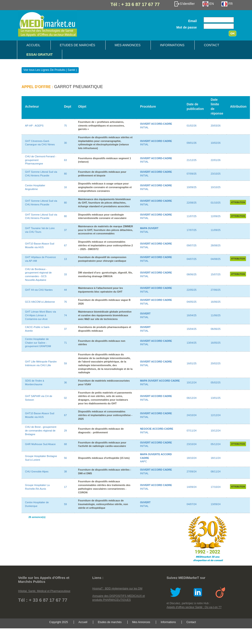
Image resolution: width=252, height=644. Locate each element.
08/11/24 (216, 471)
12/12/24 (216, 415)
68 (65, 444)
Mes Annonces (128, 45)
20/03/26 (216, 126)
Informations (172, 45)
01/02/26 (192, 126)
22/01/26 (216, 160)
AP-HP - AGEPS (34, 126)
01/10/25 (216, 203)
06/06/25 (216, 329)
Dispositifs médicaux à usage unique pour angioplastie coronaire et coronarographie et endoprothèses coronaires (105, 187)
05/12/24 (216, 444)
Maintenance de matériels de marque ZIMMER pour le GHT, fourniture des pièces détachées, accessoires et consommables (105, 230)
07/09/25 (192, 174)
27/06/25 (216, 290)
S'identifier (184, 4)
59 (65, 363)
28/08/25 (216, 245)
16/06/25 (216, 302)
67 (65, 245)
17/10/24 (216, 487)
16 (65, 187)
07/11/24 (192, 431)
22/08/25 (192, 203)
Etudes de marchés (78, 45)
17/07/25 (192, 230)
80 (65, 174)
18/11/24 (216, 458)
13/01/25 (216, 398)
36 (65, 382)
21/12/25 (192, 160)
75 (65, 126)
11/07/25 (192, 216)
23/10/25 (216, 174)
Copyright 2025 (58, 622)
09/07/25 (192, 245)
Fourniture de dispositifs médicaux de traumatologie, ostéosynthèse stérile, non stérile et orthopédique (103, 504)
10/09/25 (192, 187)
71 (65, 343)
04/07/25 (192, 259)
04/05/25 (192, 302)
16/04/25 (192, 315)
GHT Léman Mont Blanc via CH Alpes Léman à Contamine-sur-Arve (41, 315)
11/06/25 (216, 315)
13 (65, 259)
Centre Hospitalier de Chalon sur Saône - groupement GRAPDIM (38, 343)
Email (192, 21)
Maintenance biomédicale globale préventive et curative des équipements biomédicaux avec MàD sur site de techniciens (105, 315)
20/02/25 (216, 363)
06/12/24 (192, 398)
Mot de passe (187, 27)
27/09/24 (192, 471)
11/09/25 (216, 230)
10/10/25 (216, 187)
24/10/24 (192, 415)
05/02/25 (216, 382)
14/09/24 (192, 487)
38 (65, 471)
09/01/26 (192, 143)
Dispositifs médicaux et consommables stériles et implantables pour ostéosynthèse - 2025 (105, 415)
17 (65, 487)
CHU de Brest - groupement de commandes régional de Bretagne (41, 430)
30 (65, 143)
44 (65, 290)
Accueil (33, 45)
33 (65, 274)
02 (65, 398)
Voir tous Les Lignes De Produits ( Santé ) (50, 70)
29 (65, 431)
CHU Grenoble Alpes (37, 471)
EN (208, 4)
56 (65, 458)
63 (65, 160)
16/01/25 (192, 363)
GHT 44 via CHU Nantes (39, 290)
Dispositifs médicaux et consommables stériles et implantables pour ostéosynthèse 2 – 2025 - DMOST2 (105, 245)
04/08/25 (216, 259)
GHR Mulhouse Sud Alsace (40, 444)
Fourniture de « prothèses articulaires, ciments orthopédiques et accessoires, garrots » (101, 125)
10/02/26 (216, 143)
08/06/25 (192, 274)
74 (65, 315)
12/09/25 (216, 216)
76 (65, 302)
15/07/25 (216, 274)
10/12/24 (192, 382)
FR (227, 4)
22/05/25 (192, 290)
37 (65, 230)
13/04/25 (192, 343)
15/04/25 (192, 329)
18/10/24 (192, 458)
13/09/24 (216, 504)
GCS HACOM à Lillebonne (40, 302)
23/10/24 (192, 444)
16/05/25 (216, 343)
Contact (211, 45)
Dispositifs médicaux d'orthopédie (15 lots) (104, 458)
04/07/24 (192, 504)
